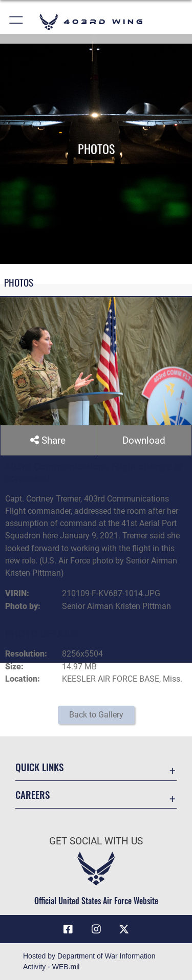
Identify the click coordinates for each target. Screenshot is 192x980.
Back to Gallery (96, 715)
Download (144, 440)
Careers (33, 794)
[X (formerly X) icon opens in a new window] (124, 929)
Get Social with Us (96, 841)
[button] (17, 22)
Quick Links (39, 767)
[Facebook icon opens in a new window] (68, 929)
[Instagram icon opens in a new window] (96, 929)
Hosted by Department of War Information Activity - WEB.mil (89, 961)
